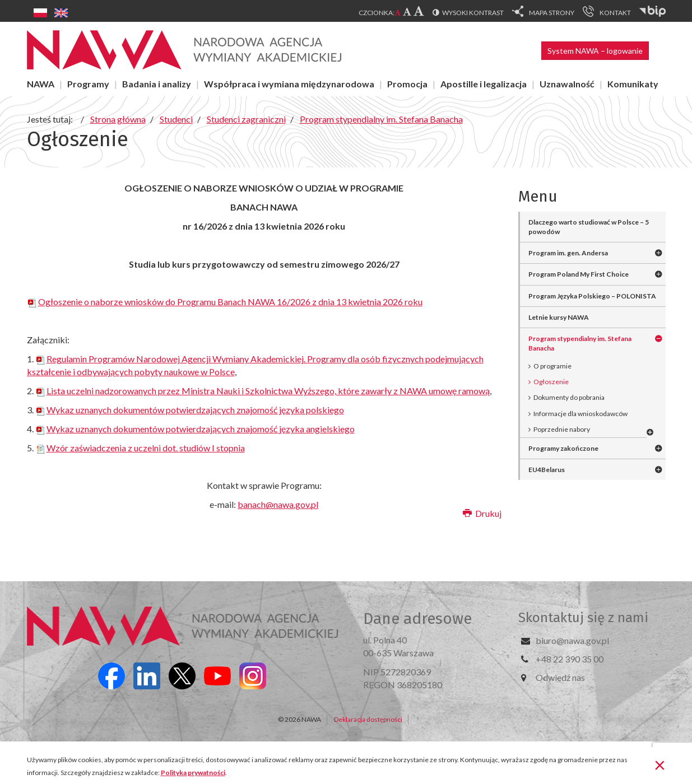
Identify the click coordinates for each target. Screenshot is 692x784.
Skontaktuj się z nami (583, 618)
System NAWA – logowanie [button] (595, 51)
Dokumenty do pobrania (569, 397)
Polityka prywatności (193, 773)
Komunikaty (633, 84)
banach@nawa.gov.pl (278, 504)
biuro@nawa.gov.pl (572, 640)
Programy (88, 84)
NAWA (41, 84)
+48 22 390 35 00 (570, 659)
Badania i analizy (157, 84)
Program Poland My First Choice (579, 274)
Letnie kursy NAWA (559, 317)
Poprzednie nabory (562, 429)
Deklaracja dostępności (368, 719)
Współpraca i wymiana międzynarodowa (289, 84)
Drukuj (482, 513)
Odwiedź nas (560, 677)
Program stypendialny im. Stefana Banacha (580, 343)
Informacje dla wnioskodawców (580, 414)
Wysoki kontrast (473, 13)
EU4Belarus (547, 470)
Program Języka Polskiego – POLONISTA (592, 296)
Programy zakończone (563, 448)
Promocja (407, 84)
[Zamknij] (660, 764)
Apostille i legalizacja (484, 84)
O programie (552, 366)
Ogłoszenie (551, 382)
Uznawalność (567, 84)
